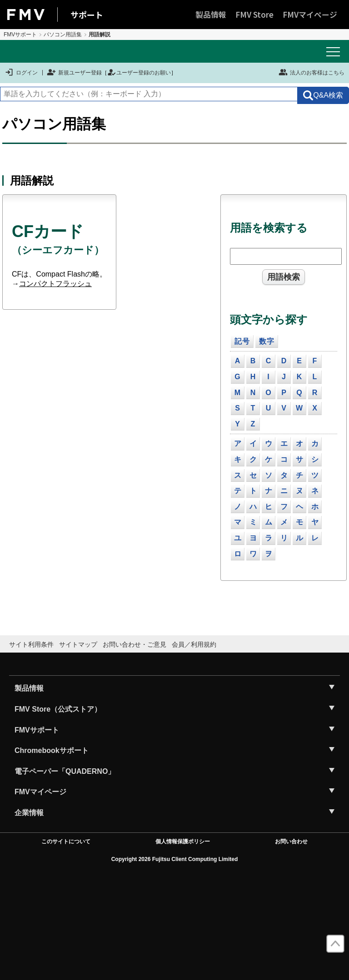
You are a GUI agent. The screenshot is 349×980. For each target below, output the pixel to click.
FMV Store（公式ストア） (58, 709)
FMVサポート (20, 35)
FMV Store (254, 14)
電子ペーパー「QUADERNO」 (65, 771)
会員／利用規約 (194, 644)
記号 (242, 341)
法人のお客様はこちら (312, 72)
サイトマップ (78, 644)
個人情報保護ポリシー (183, 841)
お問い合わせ (291, 841)
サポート (87, 15)
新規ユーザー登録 (74, 73)
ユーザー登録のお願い (139, 73)
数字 (267, 341)
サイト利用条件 (31, 644)
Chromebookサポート (52, 750)
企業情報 (29, 813)
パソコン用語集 (63, 35)
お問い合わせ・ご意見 (135, 644)
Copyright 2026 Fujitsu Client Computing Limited (175, 859)
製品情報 (211, 14)
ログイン (21, 73)
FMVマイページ (310, 14)
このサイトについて (66, 841)
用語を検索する (269, 228)
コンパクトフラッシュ (55, 284)
